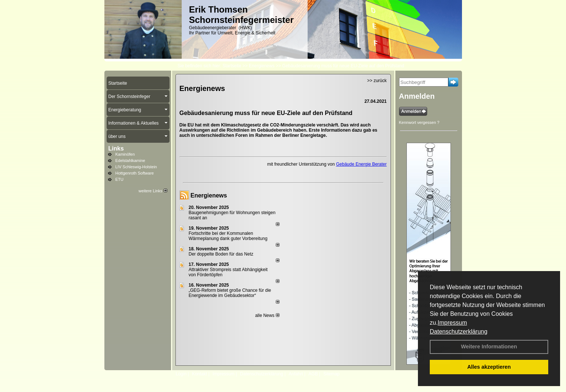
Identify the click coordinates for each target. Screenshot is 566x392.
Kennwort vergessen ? (419, 122)
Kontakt (200, 374)
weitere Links (153, 191)
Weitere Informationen (489, 347)
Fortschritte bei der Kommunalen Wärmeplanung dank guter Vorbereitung (228, 236)
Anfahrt (296, 374)
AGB (313, 374)
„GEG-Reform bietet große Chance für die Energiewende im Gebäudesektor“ (230, 293)
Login (181, 374)
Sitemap (331, 374)
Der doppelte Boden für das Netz (221, 254)
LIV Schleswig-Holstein (136, 167)
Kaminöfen (125, 154)
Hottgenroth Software (135, 173)
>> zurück (377, 81)
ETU (120, 179)
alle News (267, 315)
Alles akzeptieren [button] (489, 367)
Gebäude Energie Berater (361, 164)
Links (116, 148)
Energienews (209, 195)
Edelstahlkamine (130, 160)
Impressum (452, 323)
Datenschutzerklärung (459, 332)
